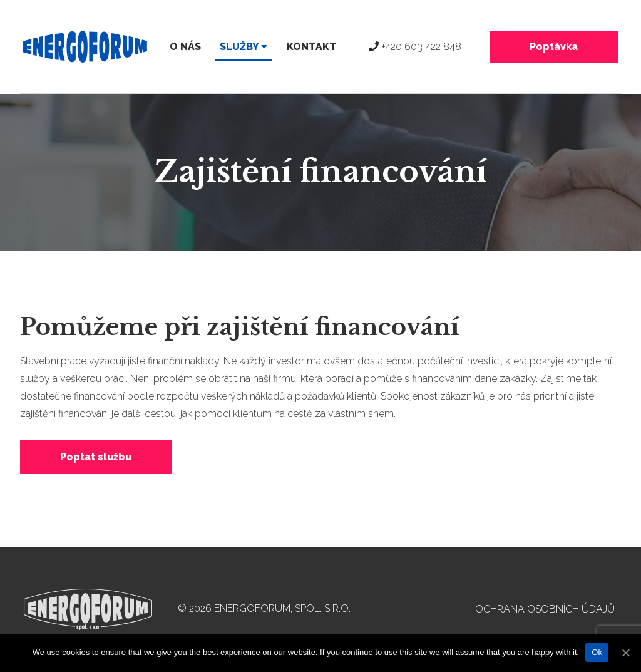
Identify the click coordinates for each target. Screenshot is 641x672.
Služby (244, 47)
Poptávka (554, 47)
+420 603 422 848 (415, 47)
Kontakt (312, 47)
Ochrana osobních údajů (545, 609)
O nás (185, 47)
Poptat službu (96, 457)
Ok (597, 652)
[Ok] (625, 653)
